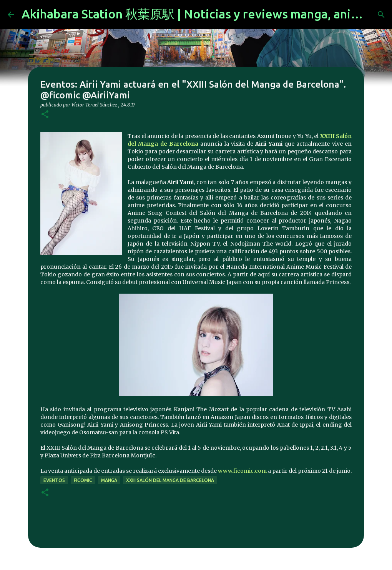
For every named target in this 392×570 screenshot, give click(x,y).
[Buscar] (381, 15)
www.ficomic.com (242, 471)
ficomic (83, 480)
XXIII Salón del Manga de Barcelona (170, 480)
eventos (54, 480)
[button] (45, 115)
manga (109, 480)
